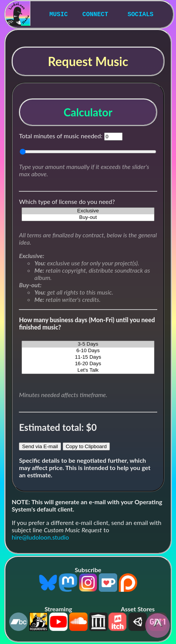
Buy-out (88, 218)
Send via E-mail (40, 446)
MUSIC (58, 15)
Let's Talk (88, 370)
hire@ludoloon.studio (40, 537)
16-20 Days (88, 364)
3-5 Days (88, 344)
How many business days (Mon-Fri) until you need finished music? (87, 323)
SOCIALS (140, 15)
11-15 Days (88, 357)
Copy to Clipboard (86, 446)
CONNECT (95, 15)
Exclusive (88, 211)
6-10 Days (88, 351)
